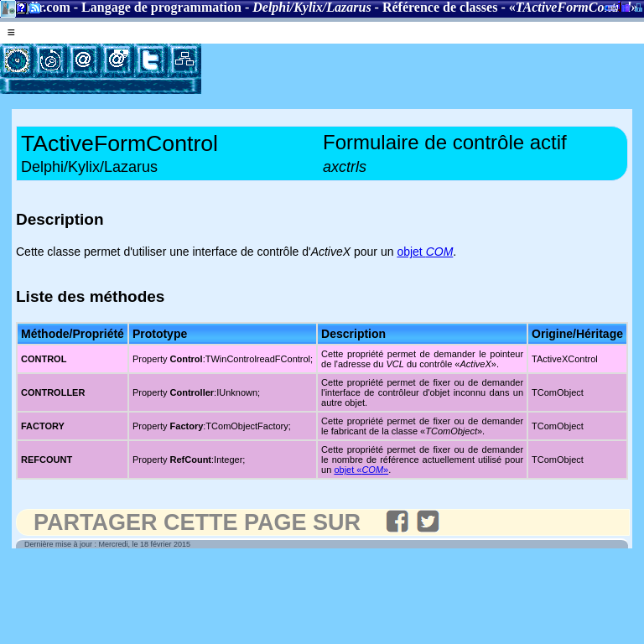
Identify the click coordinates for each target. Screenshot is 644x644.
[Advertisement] (397, 69)
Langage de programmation (161, 7)
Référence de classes (440, 7)
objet (425, 252)
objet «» (361, 470)
